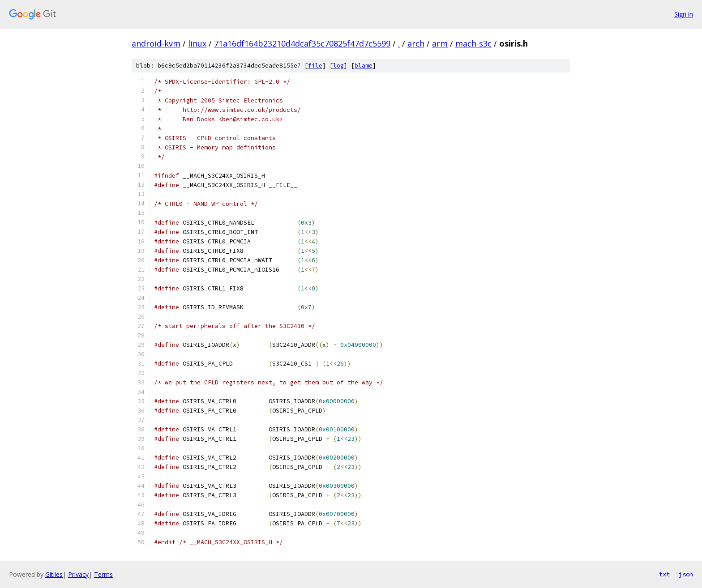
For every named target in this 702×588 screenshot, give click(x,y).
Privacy (78, 574)
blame (364, 66)
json (686, 574)
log (338, 66)
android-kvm (156, 43)
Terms (103, 574)
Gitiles (54, 574)
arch (416, 43)
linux (197, 43)
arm (440, 43)
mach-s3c (473, 43)
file (315, 66)
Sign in (684, 14)
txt (664, 574)
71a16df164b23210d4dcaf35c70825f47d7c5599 (302, 43)
